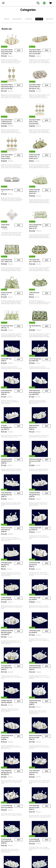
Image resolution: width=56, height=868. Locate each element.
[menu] (3, 3)
